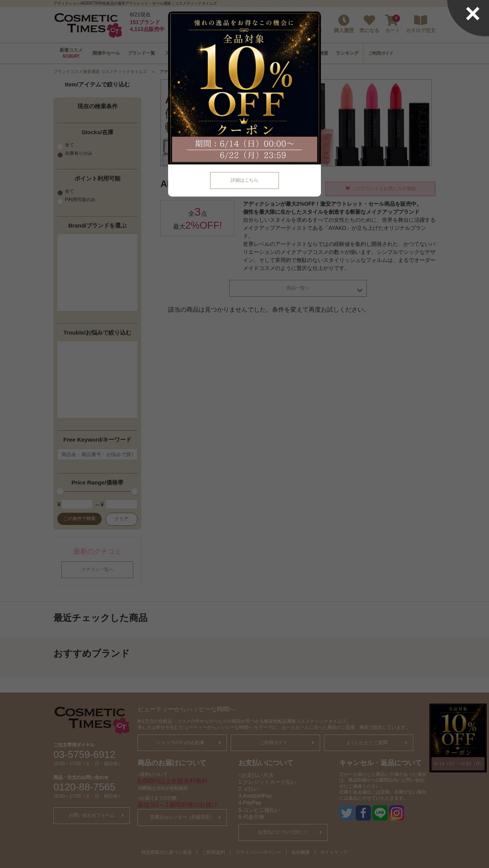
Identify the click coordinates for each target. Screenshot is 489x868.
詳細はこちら (244, 180)
